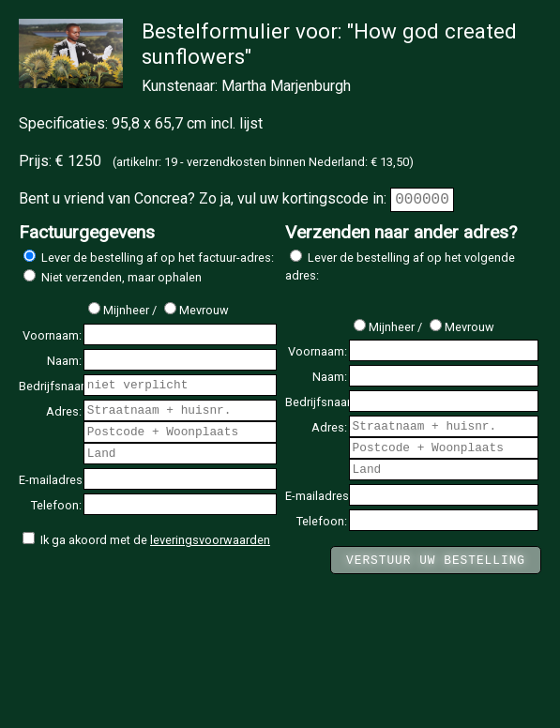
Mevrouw (197, 310)
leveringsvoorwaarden (210, 540)
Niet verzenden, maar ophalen (113, 277)
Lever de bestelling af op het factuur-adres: (149, 258)
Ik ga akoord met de (146, 540)
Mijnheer (119, 310)
